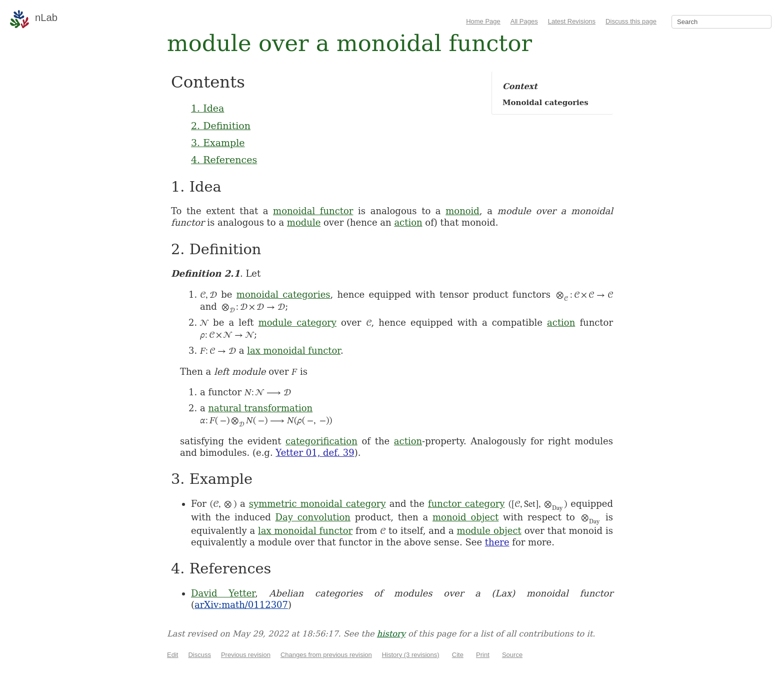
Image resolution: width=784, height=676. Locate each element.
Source (512, 655)
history (391, 634)
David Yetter (223, 593)
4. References (224, 160)
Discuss (199, 655)
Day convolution (313, 517)
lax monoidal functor (294, 351)
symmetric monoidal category (317, 504)
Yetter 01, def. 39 (315, 453)
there (497, 542)
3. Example (218, 143)
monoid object (465, 517)
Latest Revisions (572, 21)
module (304, 222)
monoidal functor (313, 211)
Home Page (483, 21)
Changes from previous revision (326, 655)
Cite (458, 655)
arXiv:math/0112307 (241, 605)
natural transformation (260, 408)
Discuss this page (631, 21)
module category (297, 322)
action (408, 222)
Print (483, 655)
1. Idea (207, 108)
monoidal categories (283, 294)
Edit (172, 655)
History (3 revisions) (411, 655)
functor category (466, 504)
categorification (321, 441)
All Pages (524, 21)
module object (489, 531)
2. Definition (221, 126)
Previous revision (246, 655)
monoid (462, 211)
